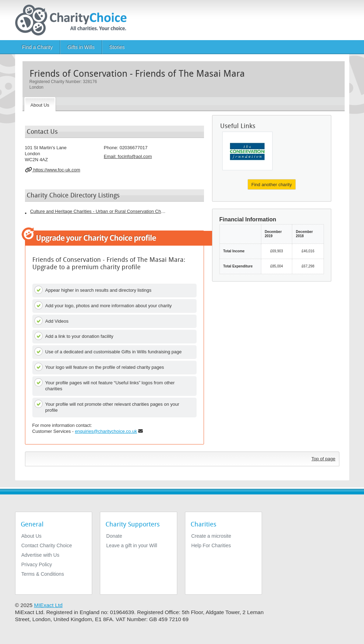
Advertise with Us (40, 555)
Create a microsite (211, 536)
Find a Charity (37, 47)
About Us (32, 536)
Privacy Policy (37, 564)
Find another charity (272, 185)
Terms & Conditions (43, 574)
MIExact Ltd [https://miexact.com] (48, 605)
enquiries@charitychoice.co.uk (106, 431)
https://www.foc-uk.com (53, 170)
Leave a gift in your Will (132, 545)
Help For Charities (211, 545)
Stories (117, 47)
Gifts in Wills (81, 47)
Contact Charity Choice (47, 545)
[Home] (74, 20)
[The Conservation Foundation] (247, 151)
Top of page (324, 459)
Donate (114, 536)
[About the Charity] (40, 104)
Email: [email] (128, 156)
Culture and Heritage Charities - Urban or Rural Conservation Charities (99, 211)
